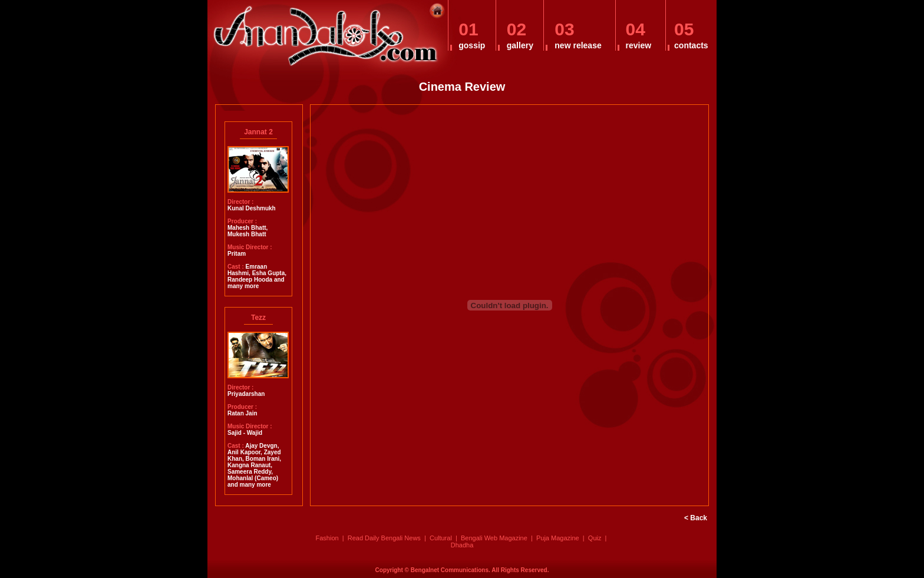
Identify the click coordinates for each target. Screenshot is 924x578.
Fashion (327, 538)
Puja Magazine (558, 538)
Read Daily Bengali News (384, 538)
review (639, 45)
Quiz (595, 538)
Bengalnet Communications (450, 570)
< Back (696, 518)
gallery (520, 45)
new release (578, 45)
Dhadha (462, 545)
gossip (472, 45)
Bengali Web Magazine (494, 538)
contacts (691, 45)
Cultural (441, 538)
